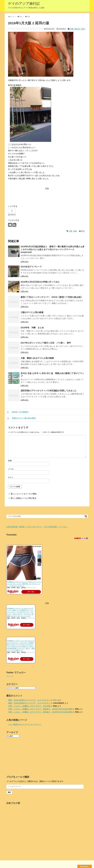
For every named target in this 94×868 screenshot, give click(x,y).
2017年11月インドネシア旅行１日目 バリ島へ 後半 (46, 343)
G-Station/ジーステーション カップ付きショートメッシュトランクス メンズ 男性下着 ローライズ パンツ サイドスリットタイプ (24, 584)
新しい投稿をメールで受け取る (24, 498)
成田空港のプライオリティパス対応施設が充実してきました (49, 391)
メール (11, 469)
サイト (11, 477)
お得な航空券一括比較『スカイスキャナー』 (25, 527)
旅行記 (77, 29)
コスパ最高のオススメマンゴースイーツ (25, 724)
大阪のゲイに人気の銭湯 (32, 312)
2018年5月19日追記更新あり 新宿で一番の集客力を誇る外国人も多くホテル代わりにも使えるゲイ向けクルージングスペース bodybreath (53, 249)
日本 (83, 29)
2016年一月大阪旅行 (18, 412)
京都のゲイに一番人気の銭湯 (21, 418)
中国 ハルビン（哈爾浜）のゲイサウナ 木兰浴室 (29, 706)
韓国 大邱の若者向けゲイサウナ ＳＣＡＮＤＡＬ (29, 700)
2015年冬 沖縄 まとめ (32, 328)
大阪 (72, 29)
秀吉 (83, 231)
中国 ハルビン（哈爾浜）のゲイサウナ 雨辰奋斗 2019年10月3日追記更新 (40, 709)
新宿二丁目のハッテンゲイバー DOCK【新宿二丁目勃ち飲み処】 (52, 297)
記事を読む (25, 262)
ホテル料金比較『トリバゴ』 (56, 527)
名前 (10, 461)
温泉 (75, 231)
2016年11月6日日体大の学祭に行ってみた (40, 282)
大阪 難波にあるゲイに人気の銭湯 (38, 358)
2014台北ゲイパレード (31, 267)
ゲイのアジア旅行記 (24, 3)
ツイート (10, 676)
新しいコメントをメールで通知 (24, 494)
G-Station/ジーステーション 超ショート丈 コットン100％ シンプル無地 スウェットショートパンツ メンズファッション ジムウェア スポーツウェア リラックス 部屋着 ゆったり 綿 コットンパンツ (20, 612)
